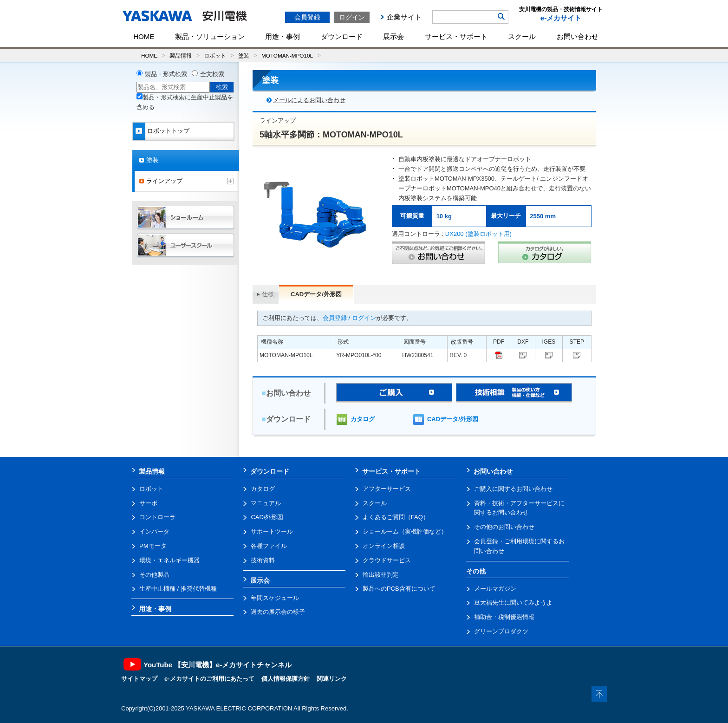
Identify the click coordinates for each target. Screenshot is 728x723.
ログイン (352, 17)
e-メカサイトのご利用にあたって (209, 679)
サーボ (148, 503)
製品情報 (181, 55)
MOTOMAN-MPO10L (287, 55)
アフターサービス (387, 489)
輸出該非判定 (381, 575)
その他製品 (154, 575)
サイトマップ (139, 679)
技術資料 (263, 560)
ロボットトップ (168, 131)
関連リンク (332, 679)
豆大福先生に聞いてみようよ (513, 602)
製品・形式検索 (166, 74)
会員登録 (307, 17)
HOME (144, 36)
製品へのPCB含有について (399, 589)
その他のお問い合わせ (504, 527)
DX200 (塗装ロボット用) (478, 234)
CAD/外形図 (267, 517)
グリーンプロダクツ (501, 631)
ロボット (215, 55)
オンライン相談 (384, 546)
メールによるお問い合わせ (309, 100)
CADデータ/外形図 (453, 419)
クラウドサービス (387, 560)
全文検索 (212, 74)
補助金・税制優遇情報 (504, 617)
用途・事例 (283, 36)
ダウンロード (342, 36)
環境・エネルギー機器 (169, 560)
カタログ (363, 419)
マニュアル (266, 503)
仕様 (268, 294)
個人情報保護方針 (286, 679)
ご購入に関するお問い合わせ (513, 489)
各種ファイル (269, 546)
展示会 (393, 36)
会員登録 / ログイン (349, 318)
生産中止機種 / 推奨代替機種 (178, 589)
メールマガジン (495, 589)
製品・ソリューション (210, 36)
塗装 (244, 55)
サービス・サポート (456, 36)
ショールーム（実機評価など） (405, 531)
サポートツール (272, 531)
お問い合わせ (578, 36)
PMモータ (153, 546)
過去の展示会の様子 (278, 612)
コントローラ (157, 517)
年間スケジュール (275, 598)
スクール (522, 36)
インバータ (154, 531)
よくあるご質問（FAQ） (396, 517)
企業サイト (404, 17)
